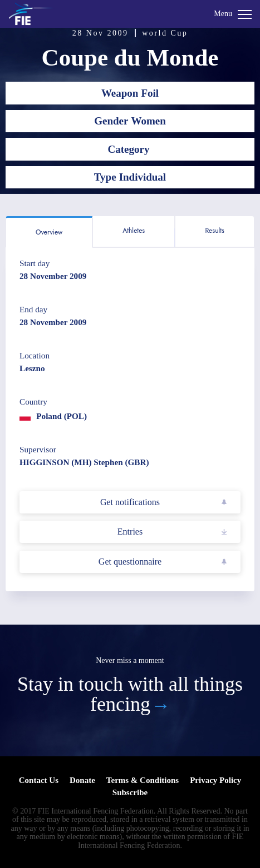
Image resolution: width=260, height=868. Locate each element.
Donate (82, 780)
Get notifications (130, 502)
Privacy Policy (215, 780)
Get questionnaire (130, 562)
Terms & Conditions (143, 780)
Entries (130, 532)
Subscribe (130, 792)
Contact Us (39, 780)
